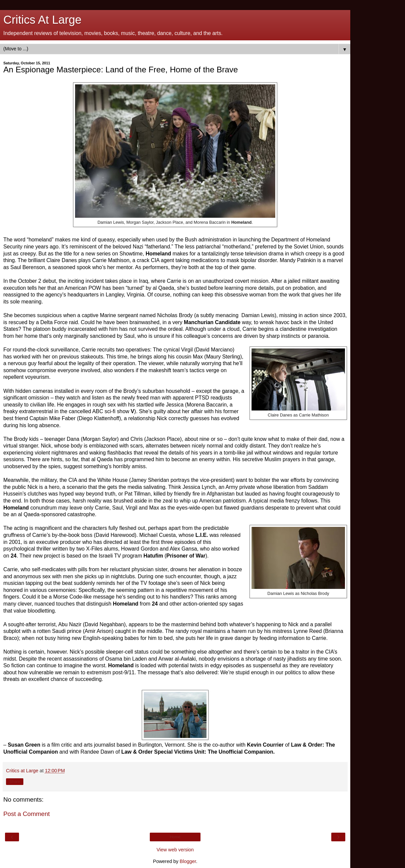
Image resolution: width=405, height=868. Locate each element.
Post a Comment (27, 814)
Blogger (188, 861)
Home (175, 837)
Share (15, 782)
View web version (175, 850)
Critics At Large (42, 20)
